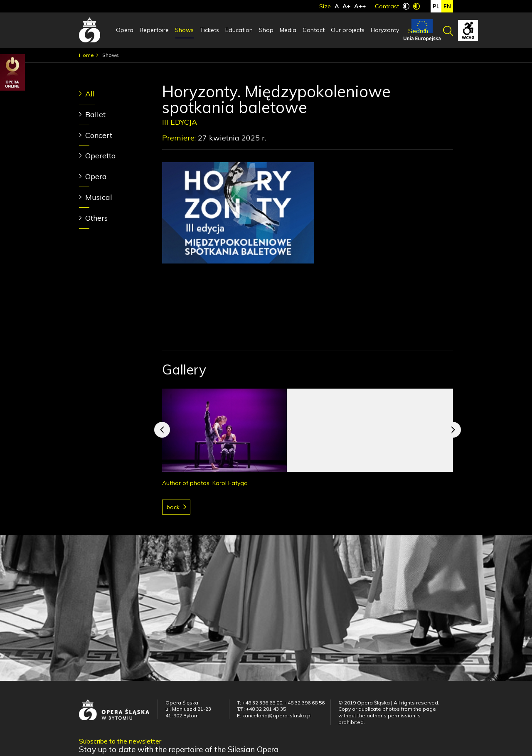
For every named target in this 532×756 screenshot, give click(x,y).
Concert (99, 135)
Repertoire (154, 30)
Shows (184, 30)
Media (288, 30)
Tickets (209, 30)
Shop (266, 30)
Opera (125, 30)
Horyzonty (385, 30)
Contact (314, 30)
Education (239, 30)
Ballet (95, 115)
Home (86, 55)
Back (173, 507)
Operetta (101, 156)
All (90, 94)
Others (96, 218)
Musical (99, 197)
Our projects (348, 30)
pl (436, 6)
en (447, 6)
